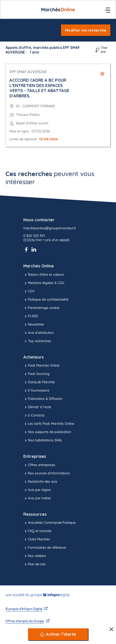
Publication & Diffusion (43, 399)
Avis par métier (37, 498)
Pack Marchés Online (41, 366)
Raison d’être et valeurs (44, 275)
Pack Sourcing (36, 374)
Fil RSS (31, 316)
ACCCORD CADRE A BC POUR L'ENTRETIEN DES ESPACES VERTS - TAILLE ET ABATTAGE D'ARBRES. (39, 88)
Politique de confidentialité (46, 300)
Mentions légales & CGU (44, 283)
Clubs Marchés (37, 539)
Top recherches (37, 341)
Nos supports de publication (47, 432)
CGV (29, 291)
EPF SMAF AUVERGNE (28, 72)
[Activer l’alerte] (58, 634)
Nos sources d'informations (47, 473)
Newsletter (34, 325)
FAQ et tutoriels (37, 531)
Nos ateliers (35, 556)
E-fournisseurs (36, 391)
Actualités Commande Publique (49, 523)
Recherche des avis (40, 482)
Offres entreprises (39, 465)
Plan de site (34, 564)
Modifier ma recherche (86, 30)
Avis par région (37, 490)
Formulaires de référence (45, 548)
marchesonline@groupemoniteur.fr (50, 228)
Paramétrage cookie (41, 308)
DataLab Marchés (39, 382)
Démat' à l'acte (37, 407)
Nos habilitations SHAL (43, 440)
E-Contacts (34, 416)
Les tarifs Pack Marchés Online (49, 424)
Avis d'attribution (39, 333)
